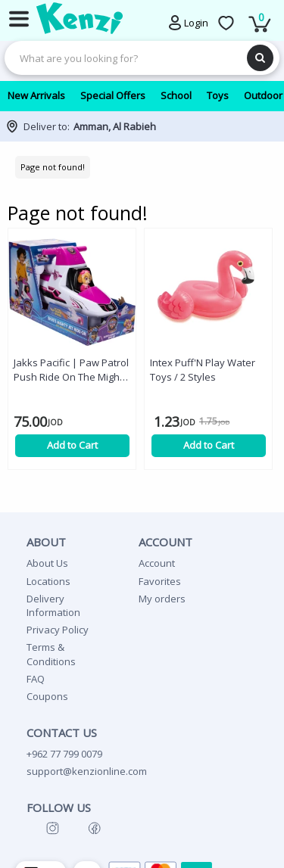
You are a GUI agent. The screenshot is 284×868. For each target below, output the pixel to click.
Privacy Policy (58, 630)
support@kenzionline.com (87, 771)
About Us (47, 563)
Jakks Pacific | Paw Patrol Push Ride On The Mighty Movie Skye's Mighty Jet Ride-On (71, 370)
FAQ (36, 679)
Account (157, 563)
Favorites (160, 581)
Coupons (47, 696)
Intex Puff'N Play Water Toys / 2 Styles (203, 370)
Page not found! (53, 167)
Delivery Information (53, 605)
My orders (162, 599)
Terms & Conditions (51, 654)
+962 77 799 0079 (64, 754)
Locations (48, 581)
